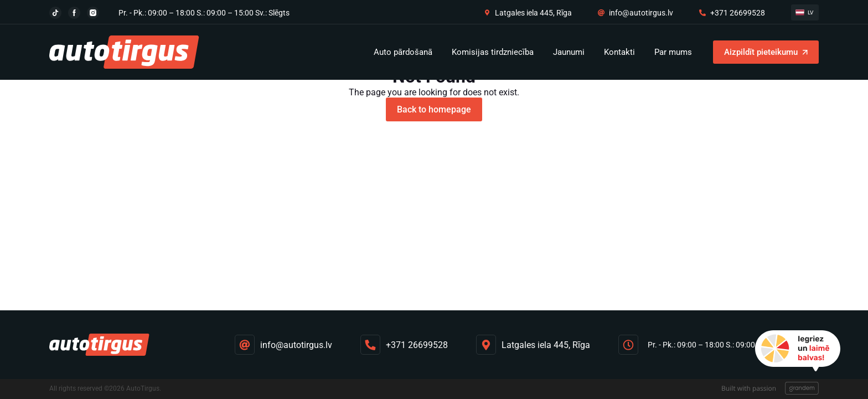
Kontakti (619, 52)
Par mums (673, 52)
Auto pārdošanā (403, 52)
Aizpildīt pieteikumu (761, 52)
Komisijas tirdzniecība (493, 52)
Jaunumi (569, 52)
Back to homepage (434, 109)
